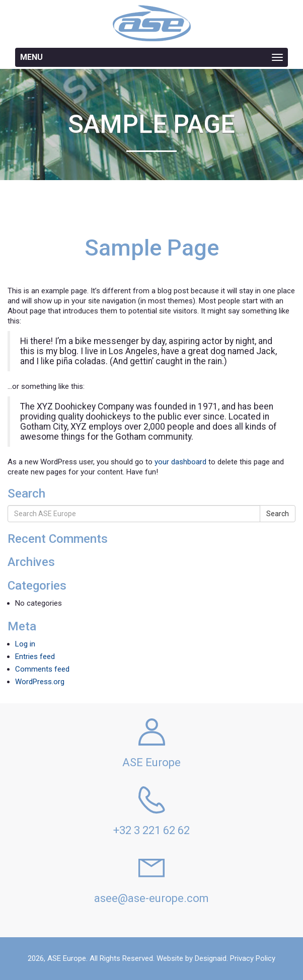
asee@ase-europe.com (151, 898)
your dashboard (180, 462)
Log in (25, 644)
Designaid (211, 958)
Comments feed (42, 669)
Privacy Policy (253, 958)
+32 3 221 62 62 (151, 830)
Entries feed (35, 657)
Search (278, 514)
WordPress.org (40, 682)
